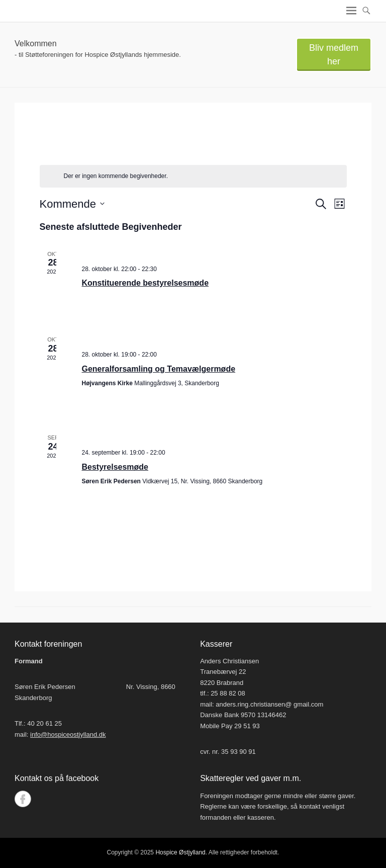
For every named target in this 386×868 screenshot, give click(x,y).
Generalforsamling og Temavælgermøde (159, 369)
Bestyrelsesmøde (115, 467)
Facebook (23, 799)
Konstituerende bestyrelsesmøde (146, 283)
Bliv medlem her (334, 55)
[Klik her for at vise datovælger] (72, 204)
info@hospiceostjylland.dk (68, 734)
